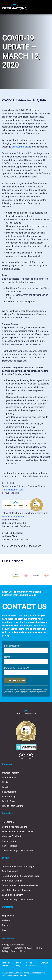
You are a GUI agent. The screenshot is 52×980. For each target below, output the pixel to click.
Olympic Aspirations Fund (15, 827)
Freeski (6, 787)
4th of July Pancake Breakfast (17, 890)
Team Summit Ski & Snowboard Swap (21, 876)
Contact (6, 925)
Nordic (5, 782)
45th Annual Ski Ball (12, 881)
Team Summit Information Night (18, 867)
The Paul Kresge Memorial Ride (17, 850)
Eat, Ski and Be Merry (12, 895)
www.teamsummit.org (13, 516)
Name (8, 657)
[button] (49, 7)
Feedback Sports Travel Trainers (18, 832)
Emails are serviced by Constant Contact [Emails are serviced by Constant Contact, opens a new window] (32, 693)
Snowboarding (9, 792)
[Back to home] (14, 7)
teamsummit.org (20, 147)
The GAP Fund (9, 822)
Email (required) (13, 646)
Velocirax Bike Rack (12, 836)
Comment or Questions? (17, 668)
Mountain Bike (9, 778)
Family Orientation (11, 871)
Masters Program (11, 773)
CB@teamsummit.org (13, 490)
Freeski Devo (8, 801)
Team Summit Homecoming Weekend (21, 885)
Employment (8, 916)
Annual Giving (9, 841)
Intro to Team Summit (13, 806)
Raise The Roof (10, 846)
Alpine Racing (9, 797)
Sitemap (44, 963)
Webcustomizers (20, 976)
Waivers (6, 920)
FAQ (4, 930)
